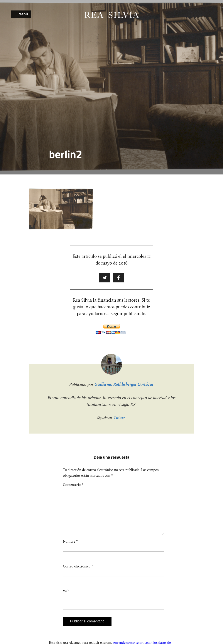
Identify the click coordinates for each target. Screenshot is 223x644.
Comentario (73, 485)
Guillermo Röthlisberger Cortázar (124, 384)
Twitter (119, 418)
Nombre (70, 548)
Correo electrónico (78, 573)
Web (66, 598)
